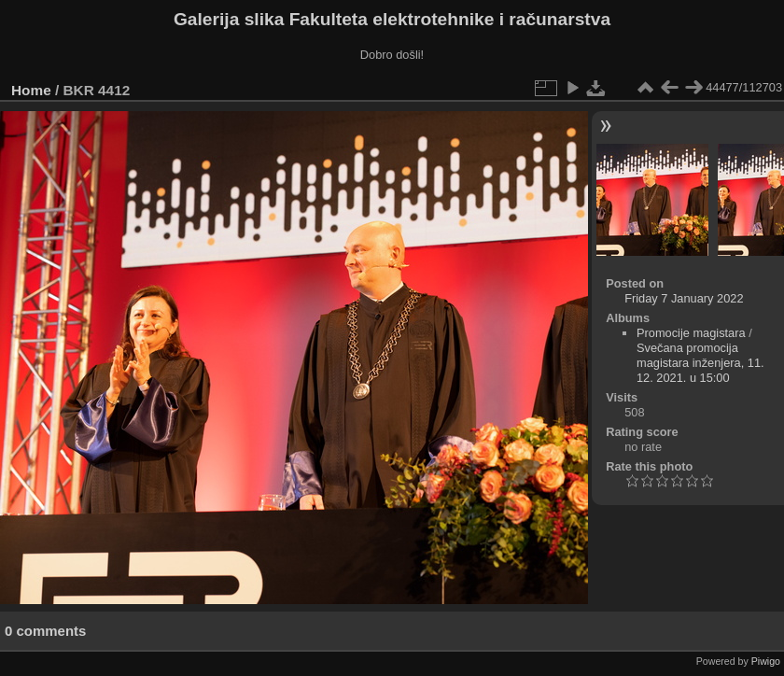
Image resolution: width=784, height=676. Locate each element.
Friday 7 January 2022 (684, 298)
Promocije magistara (691, 333)
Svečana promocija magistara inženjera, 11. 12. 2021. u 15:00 (700, 363)
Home (31, 90)
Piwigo (766, 661)
